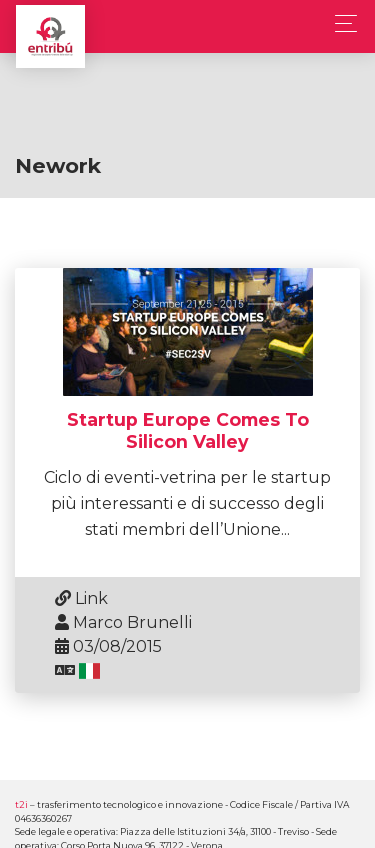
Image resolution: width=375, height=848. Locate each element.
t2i (21, 804)
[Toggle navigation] (340, 23)
